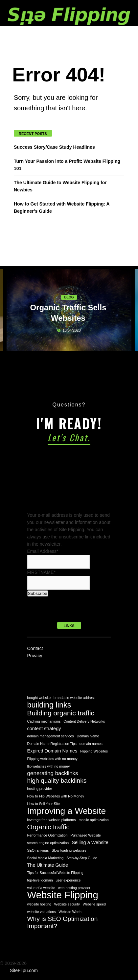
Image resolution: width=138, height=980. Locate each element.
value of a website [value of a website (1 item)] (41, 888)
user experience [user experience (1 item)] (68, 880)
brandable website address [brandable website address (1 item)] (74, 698)
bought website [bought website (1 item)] (39, 698)
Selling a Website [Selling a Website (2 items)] (90, 842)
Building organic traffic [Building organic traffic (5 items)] (61, 713)
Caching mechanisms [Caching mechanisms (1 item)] (44, 721)
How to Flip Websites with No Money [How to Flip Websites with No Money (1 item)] (56, 796)
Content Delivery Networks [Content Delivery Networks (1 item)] (84, 721)
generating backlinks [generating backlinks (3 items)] (53, 773)
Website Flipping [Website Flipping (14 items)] (63, 895)
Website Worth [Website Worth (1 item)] (70, 912)
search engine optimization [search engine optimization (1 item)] (48, 843)
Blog (69, 297)
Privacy (35, 656)
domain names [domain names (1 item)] (91, 744)
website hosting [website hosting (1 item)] (39, 904)
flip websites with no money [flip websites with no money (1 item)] (49, 766)
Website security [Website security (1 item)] (67, 904)
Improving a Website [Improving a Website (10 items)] (67, 811)
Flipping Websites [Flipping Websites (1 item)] (94, 751)
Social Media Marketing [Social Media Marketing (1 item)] (46, 858)
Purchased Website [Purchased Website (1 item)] (86, 835)
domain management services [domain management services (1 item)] (51, 736)
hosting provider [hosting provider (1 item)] (40, 789)
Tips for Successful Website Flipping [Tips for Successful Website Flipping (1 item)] (55, 873)
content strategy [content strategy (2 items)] (44, 729)
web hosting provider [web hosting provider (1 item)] (74, 888)
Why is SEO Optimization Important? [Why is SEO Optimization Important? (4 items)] (63, 922)
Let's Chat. (69, 437)
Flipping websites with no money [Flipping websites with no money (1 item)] (52, 759)
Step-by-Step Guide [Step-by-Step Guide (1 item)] (82, 858)
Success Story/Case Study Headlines (54, 147)
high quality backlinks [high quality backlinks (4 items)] (57, 781)
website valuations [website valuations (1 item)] (42, 912)
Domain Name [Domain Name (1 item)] (88, 736)
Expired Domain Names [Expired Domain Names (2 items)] (52, 751)
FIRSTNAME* (41, 572)
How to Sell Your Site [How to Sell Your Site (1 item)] (44, 804)
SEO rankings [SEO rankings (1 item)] (38, 850)
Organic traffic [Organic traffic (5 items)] (48, 827)
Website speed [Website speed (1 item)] (94, 904)
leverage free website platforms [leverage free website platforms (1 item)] (52, 820)
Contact (35, 648)
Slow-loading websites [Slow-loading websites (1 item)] (69, 850)
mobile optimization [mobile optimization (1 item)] (93, 820)
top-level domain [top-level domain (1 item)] (40, 880)
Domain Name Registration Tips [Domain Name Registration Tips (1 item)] (52, 744)
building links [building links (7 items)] (49, 705)
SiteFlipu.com (24, 970)
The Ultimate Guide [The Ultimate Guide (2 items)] (48, 865)
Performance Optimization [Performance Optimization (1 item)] (47, 835)
